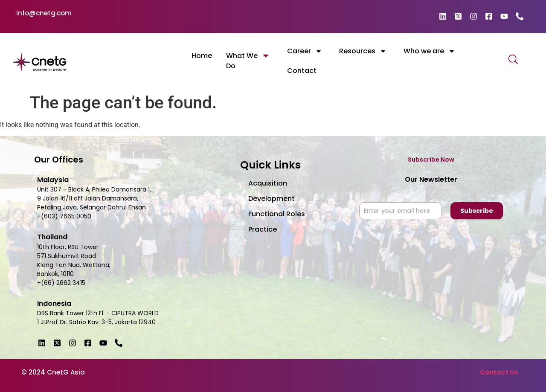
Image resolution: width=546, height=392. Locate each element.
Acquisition (268, 183)
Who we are (429, 51)
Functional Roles (277, 214)
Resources (363, 51)
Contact (302, 71)
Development (272, 199)
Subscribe (477, 211)
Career (305, 51)
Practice (263, 229)
